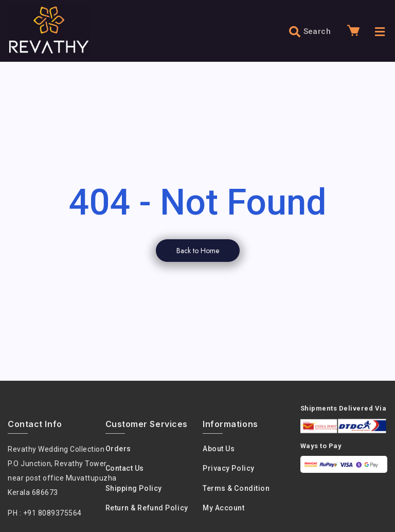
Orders (118, 449)
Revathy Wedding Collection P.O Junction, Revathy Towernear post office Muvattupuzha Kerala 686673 (62, 471)
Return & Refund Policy (147, 508)
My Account (224, 508)
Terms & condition (236, 488)
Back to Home (198, 251)
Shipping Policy (134, 488)
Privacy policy (229, 468)
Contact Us (125, 468)
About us (219, 449)
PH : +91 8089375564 (45, 513)
